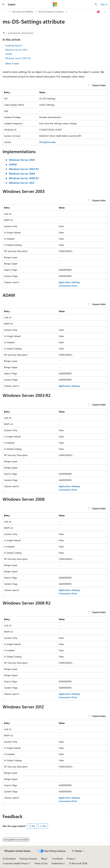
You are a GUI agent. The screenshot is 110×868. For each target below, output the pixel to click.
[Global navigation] (3, 4)
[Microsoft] (55, 4)
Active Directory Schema (51, 12)
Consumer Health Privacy (15, 863)
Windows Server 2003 (16, 50)
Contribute (57, 859)
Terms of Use (41, 863)
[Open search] (96, 4)
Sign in (104, 4)
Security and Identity (23, 12)
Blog (43, 859)
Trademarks (57, 863)
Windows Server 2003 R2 (18, 58)
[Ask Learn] (98, 12)
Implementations (14, 45)
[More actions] (104, 12)
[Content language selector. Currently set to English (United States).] (18, 851)
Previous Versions (28, 859)
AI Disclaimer (9, 859)
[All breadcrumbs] (5, 12)
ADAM (9, 54)
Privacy (70, 859)
